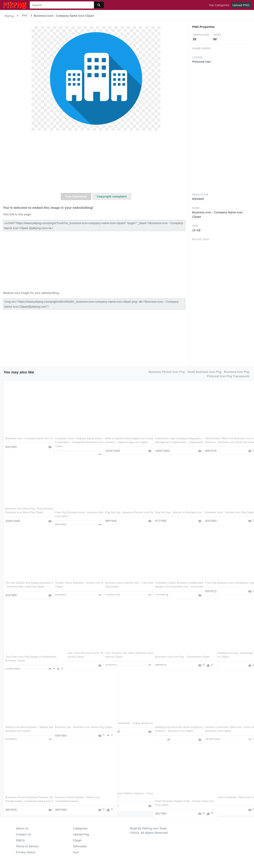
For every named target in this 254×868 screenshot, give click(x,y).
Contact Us (23, 834)
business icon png (237, 372)
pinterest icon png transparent (228, 376)
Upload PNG (241, 5)
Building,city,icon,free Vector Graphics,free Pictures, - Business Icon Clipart (176, 723)
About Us (22, 828)
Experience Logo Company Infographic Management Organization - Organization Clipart (176, 434)
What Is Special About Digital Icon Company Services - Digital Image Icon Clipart (125, 434)
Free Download (76, 196)
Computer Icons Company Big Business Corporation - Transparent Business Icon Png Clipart (76, 434)
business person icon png (167, 372)
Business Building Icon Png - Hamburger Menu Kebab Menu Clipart (223, 649)
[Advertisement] (96, 163)
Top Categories (219, 5)
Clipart (77, 840)
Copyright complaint (112, 196)
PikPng (9, 16)
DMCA (20, 840)
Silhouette (80, 846)
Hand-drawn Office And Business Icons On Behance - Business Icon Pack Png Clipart (226, 434)
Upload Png (81, 834)
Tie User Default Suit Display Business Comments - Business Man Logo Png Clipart (27, 578)
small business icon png (204, 372)
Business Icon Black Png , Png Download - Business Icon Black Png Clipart (27, 504)
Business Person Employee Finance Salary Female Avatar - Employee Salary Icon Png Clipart (27, 793)
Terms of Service (27, 846)
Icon (76, 852)
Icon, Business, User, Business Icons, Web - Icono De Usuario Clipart (74, 649)
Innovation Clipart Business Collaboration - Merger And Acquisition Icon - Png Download (174, 578)
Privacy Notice (26, 852)
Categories (80, 828)
